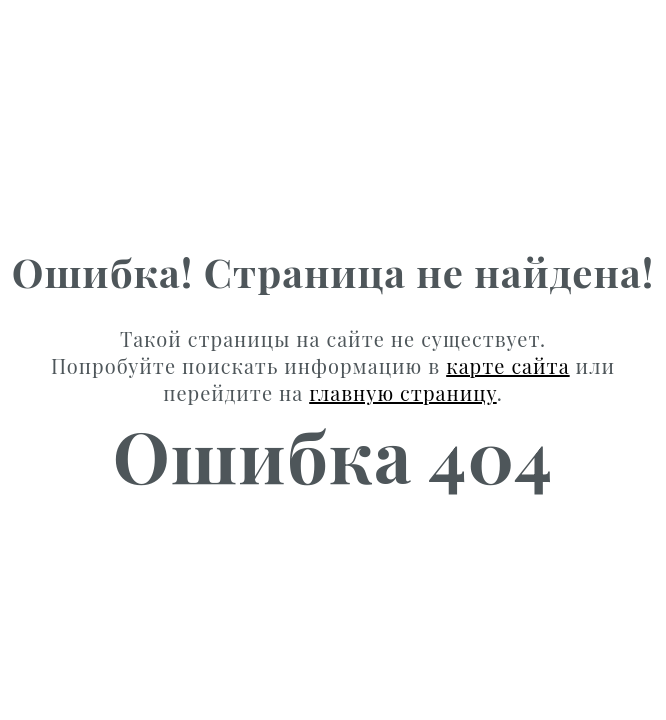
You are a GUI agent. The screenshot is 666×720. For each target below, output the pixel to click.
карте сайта (507, 365)
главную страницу (402, 392)
